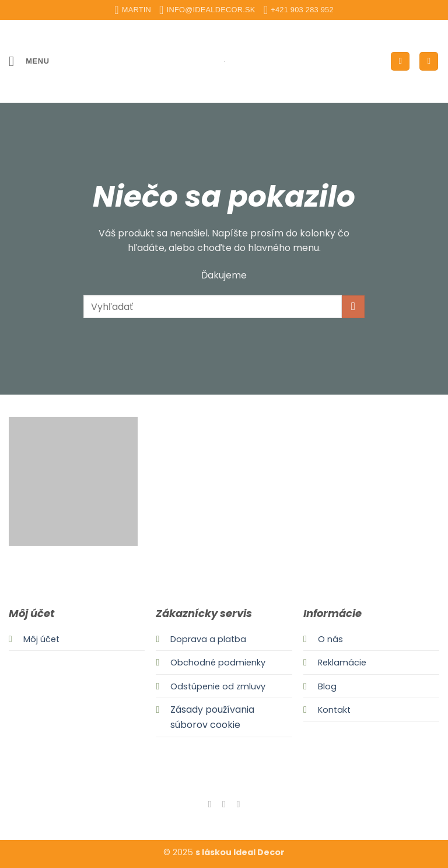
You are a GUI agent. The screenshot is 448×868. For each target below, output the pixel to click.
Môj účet (41, 639)
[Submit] (353, 307)
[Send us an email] (238, 804)
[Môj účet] (400, 62)
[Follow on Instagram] (224, 804)
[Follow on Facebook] (209, 804)
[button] (29, 61)
